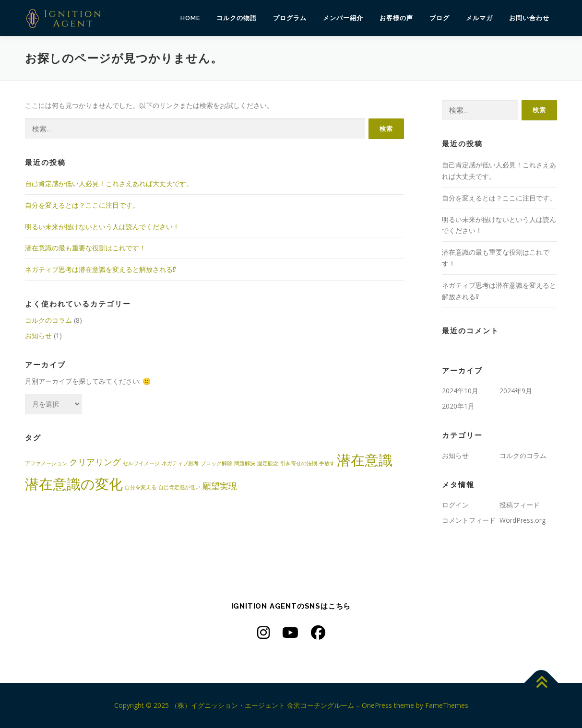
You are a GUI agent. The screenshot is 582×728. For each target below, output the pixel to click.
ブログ (439, 18)
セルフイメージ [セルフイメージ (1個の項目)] (141, 463)
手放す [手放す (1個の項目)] (327, 463)
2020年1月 (458, 406)
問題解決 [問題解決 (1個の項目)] (245, 463)
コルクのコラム (48, 320)
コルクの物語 (237, 18)
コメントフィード (469, 520)
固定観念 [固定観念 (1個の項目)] (268, 463)
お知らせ (38, 335)
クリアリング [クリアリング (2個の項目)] (95, 462)
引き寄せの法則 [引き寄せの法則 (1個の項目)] (299, 463)
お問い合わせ (529, 18)
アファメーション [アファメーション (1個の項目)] (46, 463)
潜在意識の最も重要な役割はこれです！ (85, 248)
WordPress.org (523, 520)
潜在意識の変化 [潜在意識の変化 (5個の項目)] (74, 484)
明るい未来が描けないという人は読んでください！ (102, 227)
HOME (190, 18)
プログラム (290, 18)
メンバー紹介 (343, 18)
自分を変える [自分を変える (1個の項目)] (141, 487)
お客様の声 (396, 18)
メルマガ (479, 18)
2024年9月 (516, 391)
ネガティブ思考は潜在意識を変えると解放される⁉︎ (101, 269)
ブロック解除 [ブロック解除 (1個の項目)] (216, 463)
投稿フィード (520, 505)
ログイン (455, 505)
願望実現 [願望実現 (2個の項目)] (220, 486)
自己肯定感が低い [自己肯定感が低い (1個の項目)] (179, 487)
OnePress (377, 705)
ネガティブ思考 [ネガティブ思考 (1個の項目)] (180, 463)
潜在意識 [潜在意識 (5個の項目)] (365, 460)
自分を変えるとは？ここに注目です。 (82, 205)
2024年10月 (460, 391)
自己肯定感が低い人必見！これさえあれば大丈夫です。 (109, 183)
